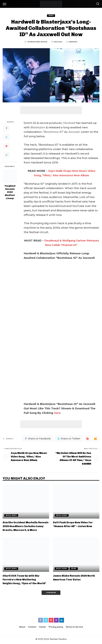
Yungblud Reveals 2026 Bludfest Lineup (10, 192)
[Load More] (51, 594)
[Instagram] (56, 621)
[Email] (95, 439)
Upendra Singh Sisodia (37, 42)
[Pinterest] (6, 146)
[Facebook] (6, 128)
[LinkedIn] (62, 621)
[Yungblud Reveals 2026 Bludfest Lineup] (10, 176)
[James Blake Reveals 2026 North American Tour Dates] (76, 555)
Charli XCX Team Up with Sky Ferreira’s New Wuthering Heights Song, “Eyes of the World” (26, 580)
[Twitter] (6, 137)
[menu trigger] (5, 4)
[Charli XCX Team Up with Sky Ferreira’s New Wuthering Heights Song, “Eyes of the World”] (26, 555)
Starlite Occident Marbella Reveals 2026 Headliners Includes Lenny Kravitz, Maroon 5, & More (25, 527)
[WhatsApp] (6, 155)
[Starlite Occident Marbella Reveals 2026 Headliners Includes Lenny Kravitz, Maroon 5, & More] (26, 502)
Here (57, 413)
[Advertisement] (51, 110)
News (51, 16)
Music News (11, 516)
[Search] (97, 4)
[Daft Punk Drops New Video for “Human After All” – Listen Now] (76, 502)
